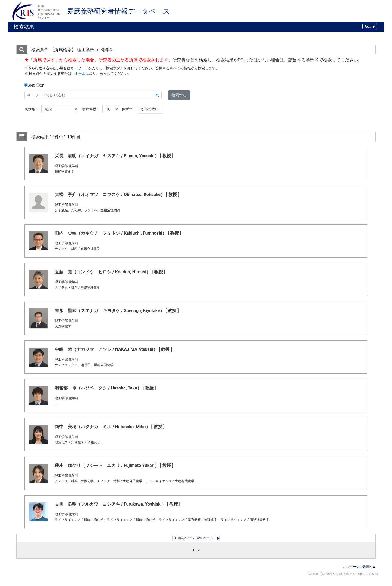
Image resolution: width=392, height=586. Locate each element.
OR (40, 86)
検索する (179, 95)
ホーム (80, 73)
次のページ (205, 538)
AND (30, 86)
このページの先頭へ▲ (359, 567)
